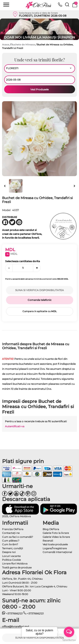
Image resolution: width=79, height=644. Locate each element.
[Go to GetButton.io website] (69, 640)
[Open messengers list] (69, 632)
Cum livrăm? (10, 544)
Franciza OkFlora (13, 529)
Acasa (6, 45)
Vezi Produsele (39, 89)
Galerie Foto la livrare (56, 533)
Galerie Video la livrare (56, 537)
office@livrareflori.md (15, 626)
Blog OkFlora (51, 529)
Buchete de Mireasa (23, 45)
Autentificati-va (15, 426)
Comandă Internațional (57, 552)
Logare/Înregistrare (55, 548)
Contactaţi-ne (11, 533)
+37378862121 (12, 613)
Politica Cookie (11, 560)
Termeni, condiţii (12, 548)
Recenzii (48, 541)
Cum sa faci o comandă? (18, 537)
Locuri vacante (11, 556)
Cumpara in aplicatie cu (40, 311)
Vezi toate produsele (55, 544)
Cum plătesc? (11, 541)
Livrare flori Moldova (15, 564)
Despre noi (9, 552)
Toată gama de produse (17, 567)
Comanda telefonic (40, 300)
